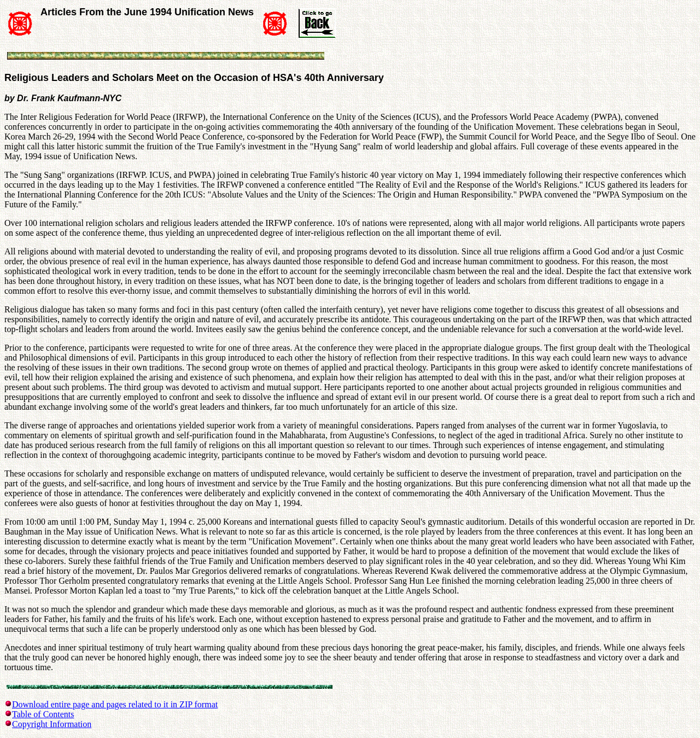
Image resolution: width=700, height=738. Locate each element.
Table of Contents (43, 714)
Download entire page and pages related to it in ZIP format (115, 704)
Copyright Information (52, 724)
